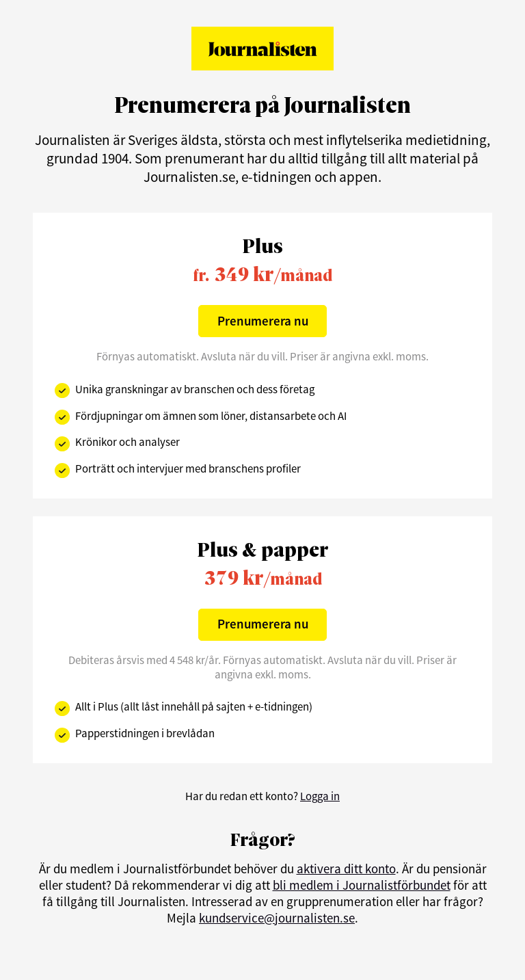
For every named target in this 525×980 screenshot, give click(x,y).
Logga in (320, 796)
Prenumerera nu (263, 321)
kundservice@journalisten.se (277, 918)
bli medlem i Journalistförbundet (362, 885)
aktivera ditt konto (346, 869)
